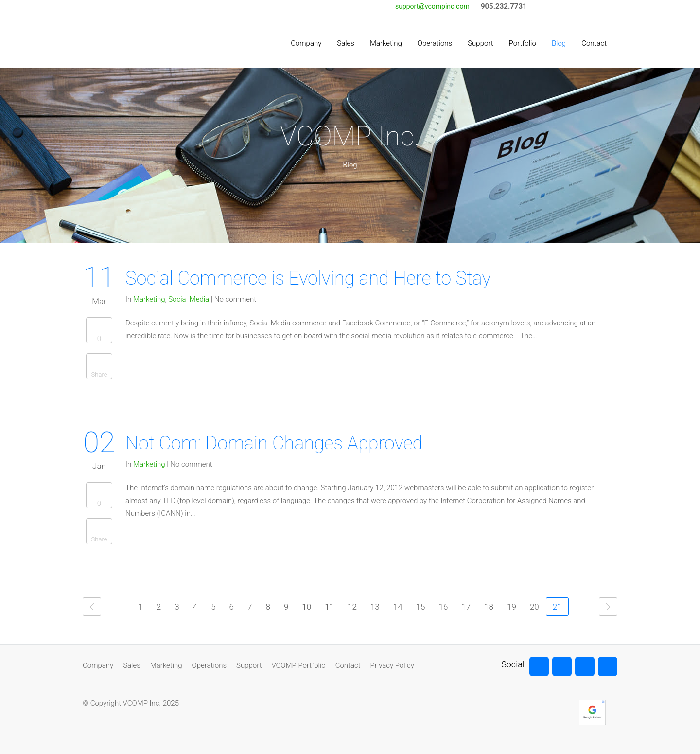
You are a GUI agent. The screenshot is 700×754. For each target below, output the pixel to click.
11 (329, 607)
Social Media (189, 299)
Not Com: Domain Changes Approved (274, 443)
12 (352, 607)
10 (306, 607)
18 (489, 607)
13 (375, 607)
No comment (235, 299)
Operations (209, 665)
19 (512, 607)
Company (98, 665)
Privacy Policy (392, 665)
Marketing (149, 299)
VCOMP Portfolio (298, 665)
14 (398, 607)
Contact (348, 665)
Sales (132, 665)
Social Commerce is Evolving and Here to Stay (308, 278)
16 (443, 607)
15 (421, 607)
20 (534, 607)
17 (466, 607)
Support (249, 665)
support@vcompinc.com (432, 6)
